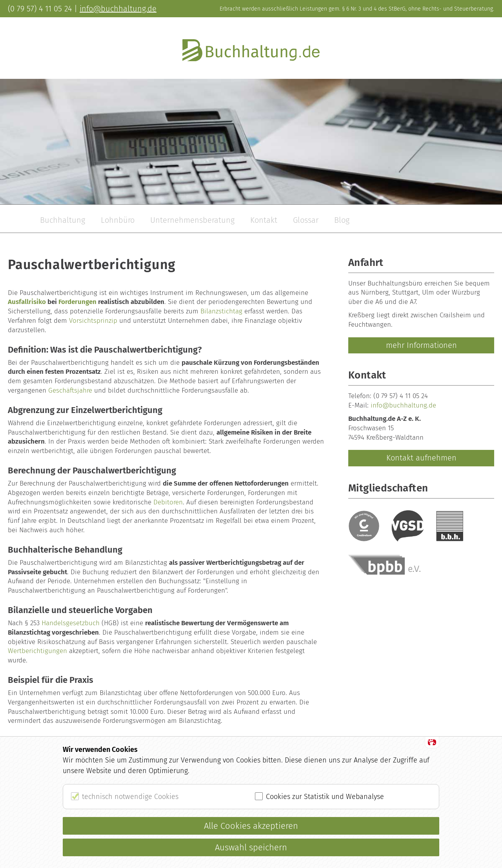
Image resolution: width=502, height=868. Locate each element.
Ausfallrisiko (27, 302)
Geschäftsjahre (70, 390)
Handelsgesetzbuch (71, 623)
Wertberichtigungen (37, 651)
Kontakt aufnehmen (421, 458)
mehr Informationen (421, 345)
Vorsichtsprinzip (93, 321)
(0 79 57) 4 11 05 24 (401, 396)
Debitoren (168, 502)
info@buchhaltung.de (403, 405)
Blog (342, 220)
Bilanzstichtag (221, 311)
